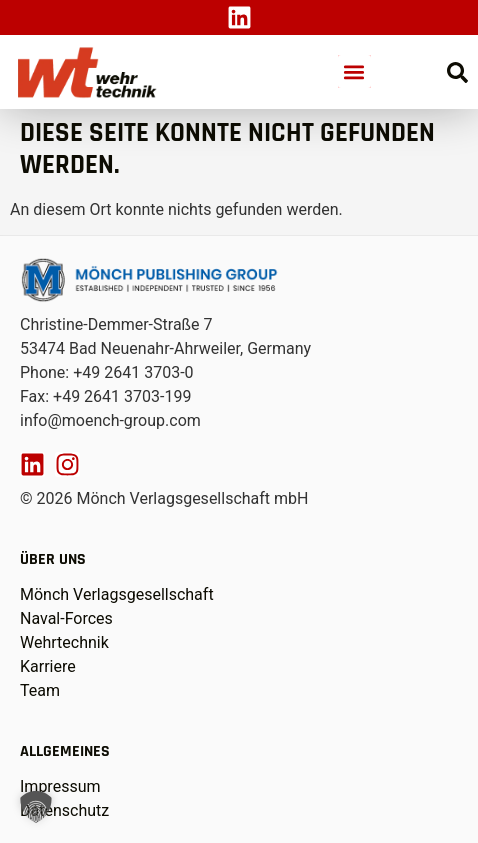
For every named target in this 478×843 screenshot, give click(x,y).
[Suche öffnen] (457, 72)
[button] (354, 71)
